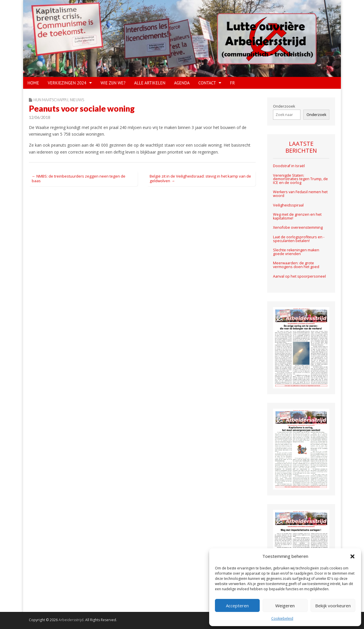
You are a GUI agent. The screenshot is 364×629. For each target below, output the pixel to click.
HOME (33, 83)
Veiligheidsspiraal (288, 205)
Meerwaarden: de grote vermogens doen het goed (296, 265)
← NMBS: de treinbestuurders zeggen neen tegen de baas (79, 178)
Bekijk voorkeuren (333, 606)
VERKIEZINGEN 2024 (67, 83)
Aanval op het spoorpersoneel (299, 276)
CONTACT (207, 83)
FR (232, 83)
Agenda (182, 83)
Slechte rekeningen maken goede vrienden (296, 252)
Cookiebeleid (282, 618)
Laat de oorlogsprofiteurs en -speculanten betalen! (299, 239)
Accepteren (237, 606)
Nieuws (77, 100)
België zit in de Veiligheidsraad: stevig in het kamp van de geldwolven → (200, 178)
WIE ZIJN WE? (113, 83)
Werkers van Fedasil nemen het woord (300, 194)
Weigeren (285, 606)
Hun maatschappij (51, 100)
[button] (352, 556)
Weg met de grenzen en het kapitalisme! (297, 216)
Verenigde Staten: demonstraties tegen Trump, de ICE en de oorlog (300, 179)
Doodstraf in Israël (289, 166)
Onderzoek (316, 115)
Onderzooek (284, 106)
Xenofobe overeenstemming (298, 227)
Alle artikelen (150, 83)
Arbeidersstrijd (71, 620)
